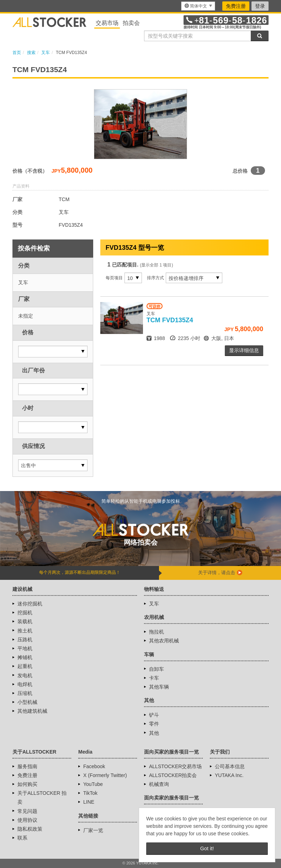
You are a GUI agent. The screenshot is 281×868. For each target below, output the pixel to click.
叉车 (154, 604)
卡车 (154, 678)
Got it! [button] (207, 848)
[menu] (198, 6)
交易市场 (107, 23)
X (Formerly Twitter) (105, 775)
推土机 (25, 631)
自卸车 (157, 669)
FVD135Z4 (170, 320)
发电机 (25, 675)
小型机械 (27, 702)
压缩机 (25, 693)
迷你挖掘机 (30, 604)
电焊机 (25, 684)
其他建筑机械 (32, 711)
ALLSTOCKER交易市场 (175, 766)
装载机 (25, 621)
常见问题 (27, 811)
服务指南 (27, 766)
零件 (154, 724)
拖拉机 (157, 632)
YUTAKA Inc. (229, 775)
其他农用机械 (164, 641)
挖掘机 (25, 613)
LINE (89, 802)
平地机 (25, 648)
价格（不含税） (30, 171)
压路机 (25, 640)
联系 (22, 838)
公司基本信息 (230, 766)
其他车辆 (159, 687)
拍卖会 (131, 23)
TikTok (90, 793)
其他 (154, 733)
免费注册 (236, 6)
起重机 (25, 666)
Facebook (94, 766)
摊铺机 (25, 657)
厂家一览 (93, 830)
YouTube (93, 784)
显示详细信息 (244, 350)
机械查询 (159, 784)
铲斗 (154, 715)
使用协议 (27, 820)
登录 (260, 6)
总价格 (240, 171)
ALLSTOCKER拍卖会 (173, 775)
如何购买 (27, 784)
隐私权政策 (30, 829)
